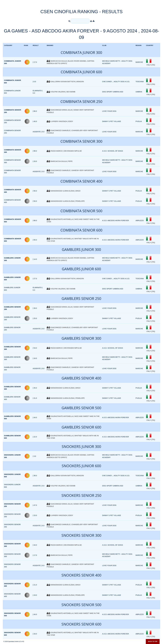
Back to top (153, 642)
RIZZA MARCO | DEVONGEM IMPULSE (64, 151)
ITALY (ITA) (151, 65)
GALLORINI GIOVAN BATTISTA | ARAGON (65, 81)
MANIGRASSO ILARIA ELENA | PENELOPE (66, 201)
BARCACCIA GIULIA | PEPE (60, 161)
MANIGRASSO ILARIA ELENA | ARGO (64, 191)
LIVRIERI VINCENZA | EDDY (60, 121)
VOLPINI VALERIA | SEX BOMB (61, 92)
